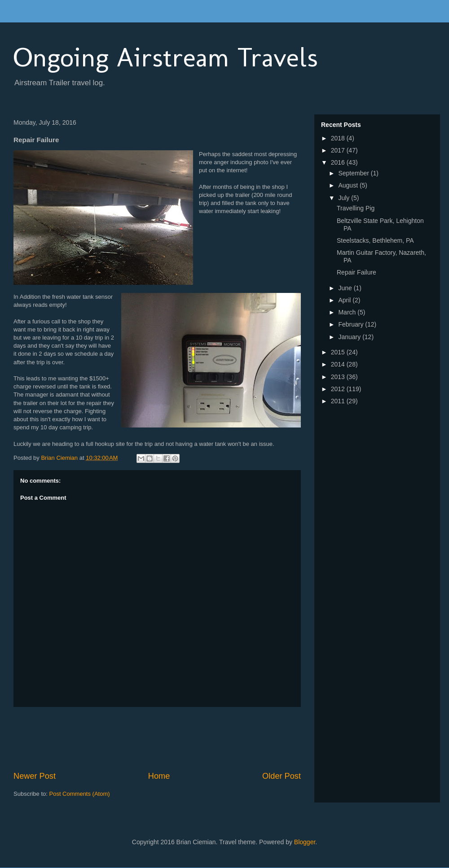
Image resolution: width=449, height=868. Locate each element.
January (350, 337)
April (345, 300)
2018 (339, 138)
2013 (339, 377)
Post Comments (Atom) (80, 794)
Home (159, 776)
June (346, 288)
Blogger (305, 842)
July (345, 198)
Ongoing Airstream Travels (166, 57)
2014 (339, 364)
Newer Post (35, 776)
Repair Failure (357, 272)
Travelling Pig (356, 208)
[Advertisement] (177, 739)
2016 (339, 162)
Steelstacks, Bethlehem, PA (375, 240)
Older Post (282, 776)
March (348, 312)
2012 (339, 389)
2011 (339, 401)
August (349, 185)
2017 (339, 150)
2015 (339, 352)
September (354, 173)
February (352, 324)
